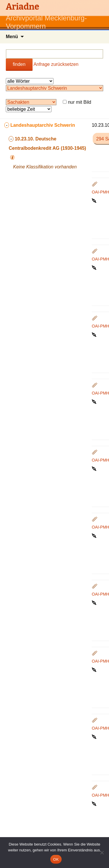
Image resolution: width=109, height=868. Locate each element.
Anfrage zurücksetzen (56, 64)
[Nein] (102, 853)
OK (56, 859)
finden (19, 64)
